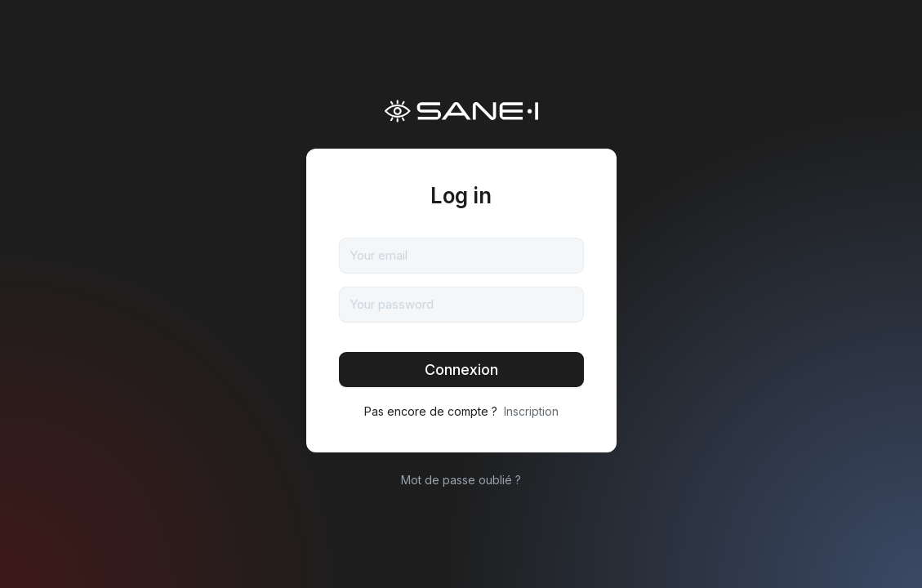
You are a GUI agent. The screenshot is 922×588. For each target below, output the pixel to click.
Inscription (531, 411)
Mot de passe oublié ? (461, 480)
